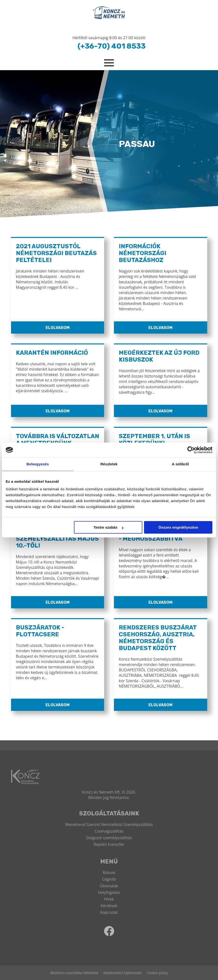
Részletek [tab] (109, 464)
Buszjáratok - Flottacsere (40, 631)
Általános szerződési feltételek (74, 973)
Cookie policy (157, 973)
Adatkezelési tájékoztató (122, 973)
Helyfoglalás (109, 892)
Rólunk (109, 873)
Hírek (109, 899)
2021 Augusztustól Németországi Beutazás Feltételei (56, 253)
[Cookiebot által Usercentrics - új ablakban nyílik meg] (191, 450)
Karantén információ (52, 353)
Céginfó (109, 879)
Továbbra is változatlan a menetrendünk (58, 440)
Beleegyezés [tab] (38, 464)
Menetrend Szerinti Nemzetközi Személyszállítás (109, 824)
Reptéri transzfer (109, 844)
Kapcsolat (109, 912)
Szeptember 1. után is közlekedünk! (154, 440)
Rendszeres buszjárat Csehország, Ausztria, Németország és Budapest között (158, 638)
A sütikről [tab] (181, 464)
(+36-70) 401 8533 (112, 46)
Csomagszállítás (109, 831)
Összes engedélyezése (178, 527)
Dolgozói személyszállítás (109, 838)
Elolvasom (58, 328)
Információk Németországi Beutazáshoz (143, 253)
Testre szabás (108, 527)
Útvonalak (109, 886)
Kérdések (109, 906)
